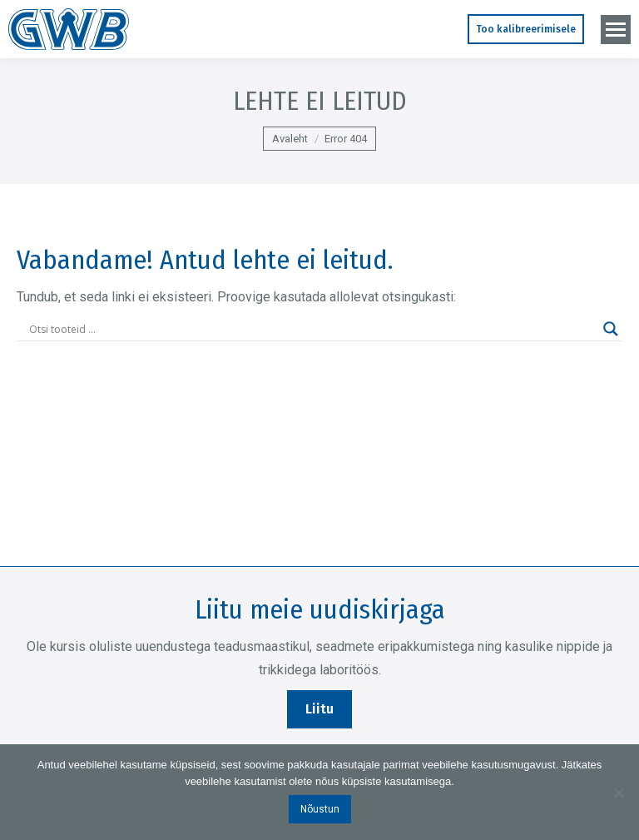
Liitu (319, 709)
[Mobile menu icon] (616, 30)
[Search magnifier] (611, 329)
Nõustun (320, 809)
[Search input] (312, 329)
